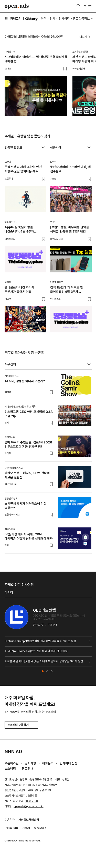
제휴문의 (48, 763)
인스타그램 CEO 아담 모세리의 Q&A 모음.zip (29, 414)
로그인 (88, 6)
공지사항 (30, 763)
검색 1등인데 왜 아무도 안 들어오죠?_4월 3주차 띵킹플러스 (67, 290)
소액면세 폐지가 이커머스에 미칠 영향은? (25, 506)
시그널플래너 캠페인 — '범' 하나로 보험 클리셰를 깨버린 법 (36, 59)
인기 (52, 19)
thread (26, 828)
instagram (11, 828)
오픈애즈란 (12, 763)
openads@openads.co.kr (29, 806)
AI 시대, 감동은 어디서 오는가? (25, 381)
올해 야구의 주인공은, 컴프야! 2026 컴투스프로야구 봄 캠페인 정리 (28, 444)
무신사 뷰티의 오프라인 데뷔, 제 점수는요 (71, 169)
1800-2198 (32, 801)
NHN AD (13, 751)
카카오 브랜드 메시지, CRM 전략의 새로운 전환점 (27, 475)
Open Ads (17, 6)
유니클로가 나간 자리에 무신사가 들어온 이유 (19, 290)
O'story (31, 19)
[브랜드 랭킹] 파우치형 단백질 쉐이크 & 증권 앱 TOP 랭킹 (70, 229)
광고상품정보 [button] (81, 19)
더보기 (86, 37)
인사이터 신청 (68, 763)
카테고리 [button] (13, 19)
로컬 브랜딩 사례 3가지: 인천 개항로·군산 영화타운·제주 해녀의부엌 (23, 169)
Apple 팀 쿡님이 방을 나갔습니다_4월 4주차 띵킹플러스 (19, 229)
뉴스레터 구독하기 (21, 725)
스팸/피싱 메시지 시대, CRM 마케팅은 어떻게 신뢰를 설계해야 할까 (29, 536)
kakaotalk (40, 828)
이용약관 (10, 820)
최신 (44, 19)
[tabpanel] (48, 462)
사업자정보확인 (50, 785)
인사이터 (64, 19)
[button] (43, 671)
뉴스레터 (10, 769)
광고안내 (28, 769)
